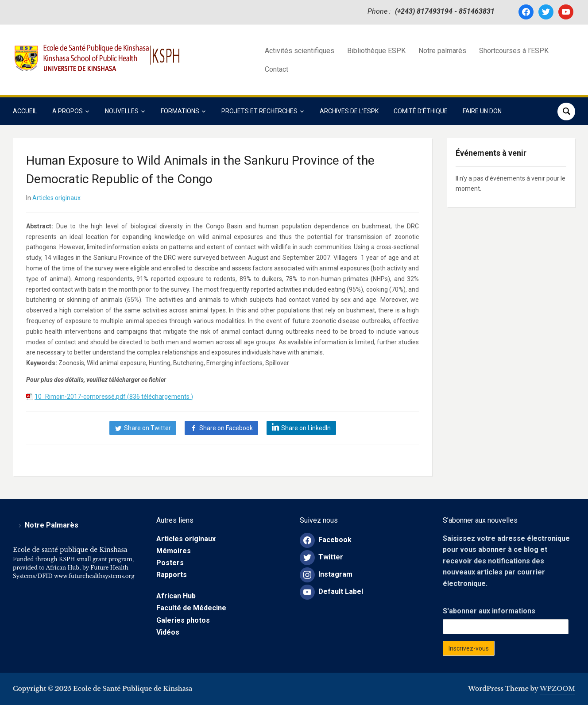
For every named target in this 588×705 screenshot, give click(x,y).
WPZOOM (557, 689)
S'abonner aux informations (489, 611)
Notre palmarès (442, 51)
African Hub (176, 596)
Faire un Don (482, 111)
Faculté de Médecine (191, 608)
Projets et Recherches (259, 111)
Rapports (172, 575)
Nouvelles (122, 111)
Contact (277, 69)
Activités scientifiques (300, 51)
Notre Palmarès (52, 525)
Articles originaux (56, 198)
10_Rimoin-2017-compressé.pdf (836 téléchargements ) (114, 397)
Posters (170, 563)
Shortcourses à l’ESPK (514, 51)
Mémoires (174, 551)
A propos (68, 111)
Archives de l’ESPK (349, 111)
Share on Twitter (147, 428)
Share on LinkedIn (306, 428)
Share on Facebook (226, 428)
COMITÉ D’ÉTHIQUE (421, 111)
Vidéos (168, 632)
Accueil (25, 111)
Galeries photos (183, 620)
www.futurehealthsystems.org (94, 576)
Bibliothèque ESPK (376, 51)
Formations (180, 111)
